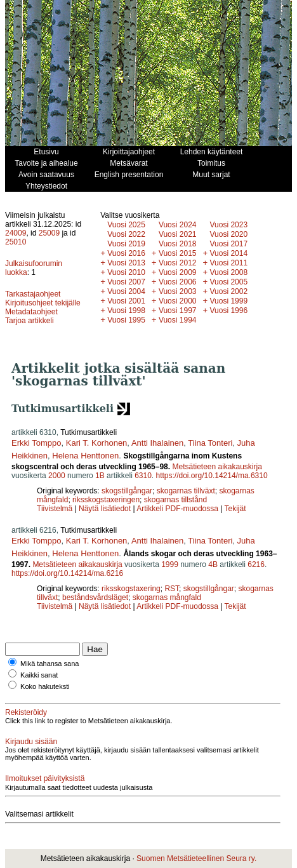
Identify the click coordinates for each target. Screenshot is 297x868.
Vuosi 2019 (126, 244)
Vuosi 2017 (229, 244)
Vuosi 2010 (126, 272)
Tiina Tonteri (210, 443)
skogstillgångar (127, 491)
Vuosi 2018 (178, 244)
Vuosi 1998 (126, 310)
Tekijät (235, 509)
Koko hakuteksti (45, 686)
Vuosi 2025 (126, 225)
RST (172, 589)
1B (100, 476)
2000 (57, 476)
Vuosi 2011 (229, 263)
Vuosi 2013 (126, 263)
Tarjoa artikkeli (30, 321)
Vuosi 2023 (229, 225)
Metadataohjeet (31, 312)
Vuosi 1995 (126, 320)
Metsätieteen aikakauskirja (217, 467)
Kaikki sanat (39, 675)
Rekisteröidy (26, 712)
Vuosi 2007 (126, 282)
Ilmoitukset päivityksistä (45, 778)
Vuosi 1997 (178, 310)
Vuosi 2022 (126, 234)
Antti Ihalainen (157, 443)
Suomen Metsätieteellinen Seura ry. (196, 858)
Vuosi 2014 (229, 253)
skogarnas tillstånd (175, 500)
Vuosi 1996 (229, 310)
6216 (256, 564)
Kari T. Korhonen (97, 443)
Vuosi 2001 (126, 301)
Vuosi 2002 (229, 291)
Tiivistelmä (55, 509)
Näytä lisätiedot (106, 509)
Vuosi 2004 (126, 291)
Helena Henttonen (85, 456)
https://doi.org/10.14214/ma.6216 (67, 573)
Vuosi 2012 (178, 263)
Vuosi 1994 (178, 320)
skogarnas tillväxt (186, 491)
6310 (143, 476)
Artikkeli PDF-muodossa (177, 509)
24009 (16, 233)
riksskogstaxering (131, 589)
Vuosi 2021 (178, 234)
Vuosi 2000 (178, 301)
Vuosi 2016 (126, 253)
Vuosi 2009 (178, 272)
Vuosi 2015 (178, 253)
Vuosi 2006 (178, 282)
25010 (16, 242)
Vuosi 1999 (229, 301)
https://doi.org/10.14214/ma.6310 (212, 476)
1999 (170, 564)
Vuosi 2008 (229, 272)
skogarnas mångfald (167, 598)
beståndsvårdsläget (95, 598)
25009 (49, 233)
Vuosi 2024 (178, 225)
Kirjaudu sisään (31, 742)
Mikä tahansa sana (49, 664)
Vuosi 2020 (229, 234)
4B (213, 564)
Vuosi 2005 (229, 282)
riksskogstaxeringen (106, 500)
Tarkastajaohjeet (33, 294)
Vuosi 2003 (178, 291)
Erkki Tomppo (36, 443)
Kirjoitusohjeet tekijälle (43, 303)
